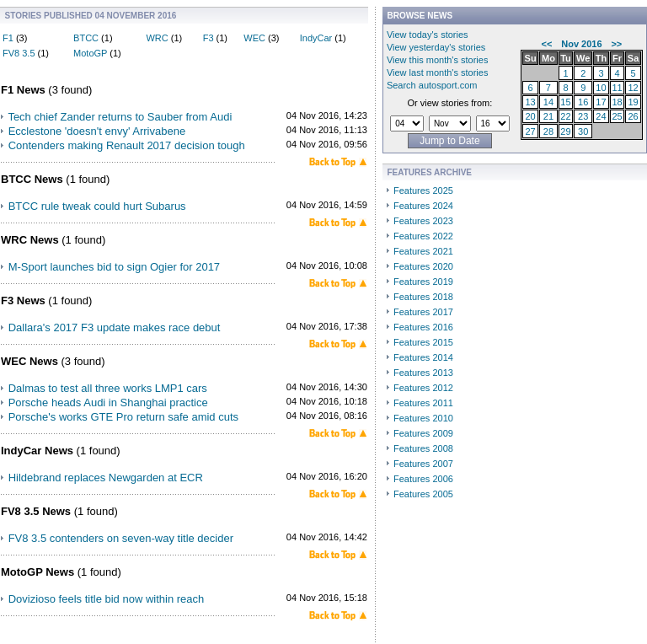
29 (565, 131)
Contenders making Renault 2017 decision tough (127, 145)
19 (633, 102)
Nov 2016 (581, 44)
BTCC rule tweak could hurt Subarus (97, 206)
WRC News (30, 240)
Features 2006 (423, 479)
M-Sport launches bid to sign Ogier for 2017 (114, 267)
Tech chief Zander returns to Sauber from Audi (120, 117)
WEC (254, 38)
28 (548, 131)
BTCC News (32, 179)
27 (530, 131)
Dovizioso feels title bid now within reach (107, 599)
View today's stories (428, 35)
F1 (8, 38)
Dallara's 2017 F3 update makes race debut (115, 327)
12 (633, 88)
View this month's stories (438, 60)
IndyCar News (37, 451)
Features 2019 (423, 282)
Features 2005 (423, 494)
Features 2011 (423, 403)
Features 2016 (423, 327)
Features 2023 (423, 221)
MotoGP (90, 53)
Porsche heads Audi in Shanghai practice (108, 402)
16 (583, 102)
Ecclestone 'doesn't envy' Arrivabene (97, 131)
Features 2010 (423, 418)
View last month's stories (438, 72)
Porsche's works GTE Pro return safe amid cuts (123, 417)
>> (616, 44)
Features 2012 (423, 388)
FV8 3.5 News (36, 511)
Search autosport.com (432, 85)
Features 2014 (423, 357)
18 (617, 102)
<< (547, 44)
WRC (157, 38)
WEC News (29, 361)
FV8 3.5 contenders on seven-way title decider (121, 538)
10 (601, 88)
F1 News (23, 90)
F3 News (23, 301)
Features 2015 (423, 342)
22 (565, 116)
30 (583, 131)
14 (548, 102)
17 (601, 102)
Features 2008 (423, 448)
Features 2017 (423, 312)
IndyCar (316, 38)
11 (617, 88)
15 (565, 102)
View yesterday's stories (436, 47)
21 (548, 116)
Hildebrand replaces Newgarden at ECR (106, 478)
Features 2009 (423, 433)
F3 (209, 38)
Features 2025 (423, 191)
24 (601, 116)
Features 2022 (423, 236)
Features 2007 (423, 464)
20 (530, 116)
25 (617, 116)
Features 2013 (423, 373)
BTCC (86, 38)
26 (633, 116)
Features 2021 (423, 251)
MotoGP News (37, 572)
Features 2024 (423, 206)
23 (583, 116)
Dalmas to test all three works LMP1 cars (108, 388)
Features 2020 (423, 266)
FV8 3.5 (19, 53)
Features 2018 (423, 297)
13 (530, 102)
